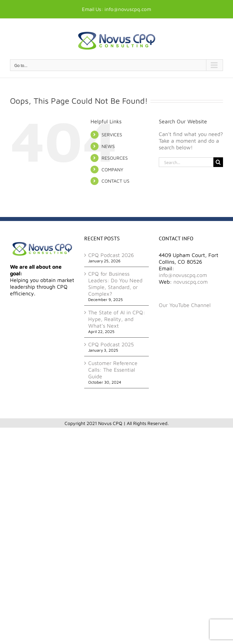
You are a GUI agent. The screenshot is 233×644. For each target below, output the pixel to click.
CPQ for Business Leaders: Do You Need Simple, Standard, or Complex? (115, 284)
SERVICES (112, 134)
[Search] (218, 162)
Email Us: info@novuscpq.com (116, 9)
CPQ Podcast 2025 (111, 344)
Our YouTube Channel (185, 305)
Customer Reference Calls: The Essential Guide (113, 370)
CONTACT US (116, 181)
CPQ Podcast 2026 (111, 255)
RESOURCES (115, 158)
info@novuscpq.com (183, 275)
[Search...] (186, 162)
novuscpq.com (191, 282)
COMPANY (112, 169)
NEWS (108, 146)
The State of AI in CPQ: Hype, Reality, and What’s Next (117, 319)
